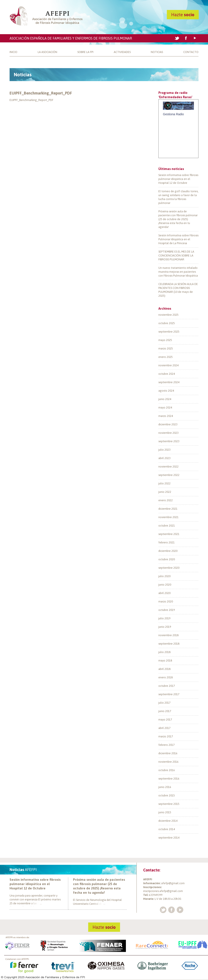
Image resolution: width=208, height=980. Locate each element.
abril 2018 (164, 669)
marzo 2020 (166, 601)
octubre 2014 (167, 829)
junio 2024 (165, 399)
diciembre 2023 (168, 424)
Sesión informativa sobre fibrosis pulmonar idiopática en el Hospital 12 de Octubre (178, 179)
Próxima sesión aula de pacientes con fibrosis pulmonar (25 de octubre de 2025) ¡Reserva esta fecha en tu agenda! (178, 219)
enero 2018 (166, 677)
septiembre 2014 (169, 838)
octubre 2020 (167, 559)
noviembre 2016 (168, 762)
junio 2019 (165, 627)
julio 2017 (164, 703)
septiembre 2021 (169, 534)
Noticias (157, 52)
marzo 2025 (166, 348)
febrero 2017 (167, 745)
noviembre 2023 (168, 433)
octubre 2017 (167, 686)
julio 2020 (164, 576)
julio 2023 (164, 450)
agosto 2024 (166, 391)
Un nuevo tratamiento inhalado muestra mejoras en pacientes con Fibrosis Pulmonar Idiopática (178, 272)
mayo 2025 (165, 340)
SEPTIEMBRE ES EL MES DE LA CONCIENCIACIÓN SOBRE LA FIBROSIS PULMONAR (176, 255)
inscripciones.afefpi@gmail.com (163, 891)
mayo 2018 (165, 661)
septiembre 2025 (169, 332)
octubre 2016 (167, 770)
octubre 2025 (167, 323)
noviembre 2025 (168, 315)
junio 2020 (165, 585)
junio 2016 (165, 787)
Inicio (13, 52)
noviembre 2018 (168, 635)
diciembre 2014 (168, 821)
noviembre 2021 (168, 517)
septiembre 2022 (169, 475)
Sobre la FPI (85, 52)
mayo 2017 (165, 720)
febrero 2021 (167, 542)
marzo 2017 (166, 736)
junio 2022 (165, 492)
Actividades (122, 52)
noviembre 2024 (168, 365)
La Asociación (47, 52)
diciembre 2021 (168, 509)
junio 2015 (165, 812)
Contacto (191, 52)
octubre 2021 (167, 526)
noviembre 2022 (168, 467)
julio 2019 (164, 618)
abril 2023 (164, 458)
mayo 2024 (165, 408)
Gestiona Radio (173, 114)
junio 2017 (165, 711)
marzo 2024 (166, 416)
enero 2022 (166, 500)
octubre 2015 (167, 795)
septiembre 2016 (169, 779)
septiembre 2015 (169, 804)
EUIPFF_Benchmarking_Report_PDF (41, 93)
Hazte (183, 15)
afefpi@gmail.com (173, 883)
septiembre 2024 (169, 382)
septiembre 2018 (169, 644)
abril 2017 (164, 728)
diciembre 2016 (168, 753)
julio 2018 (164, 652)
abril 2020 (164, 593)
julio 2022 (164, 483)
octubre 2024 (167, 374)
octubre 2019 (167, 610)
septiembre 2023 (169, 441)
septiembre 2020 (169, 568)
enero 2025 (166, 357)
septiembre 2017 (169, 694)
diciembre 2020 (168, 551)
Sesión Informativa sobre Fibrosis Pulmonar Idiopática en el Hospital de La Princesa (178, 239)
